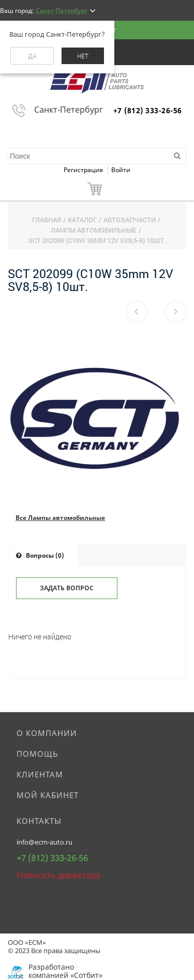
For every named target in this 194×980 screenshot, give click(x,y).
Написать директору (58, 875)
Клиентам (40, 774)
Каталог (82, 220)
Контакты (39, 821)
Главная (47, 220)
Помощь (38, 754)
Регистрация (84, 170)
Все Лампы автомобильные (60, 518)
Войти (121, 170)
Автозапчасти (130, 220)
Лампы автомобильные (94, 230)
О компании (47, 733)
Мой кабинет (48, 795)
